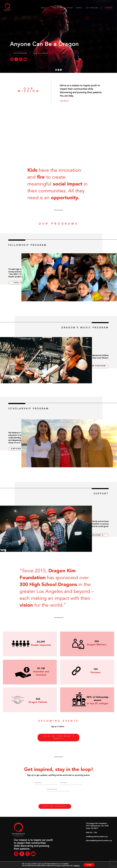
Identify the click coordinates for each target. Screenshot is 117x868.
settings (77, 866)
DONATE (109, 8)
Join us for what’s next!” (59, 738)
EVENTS (79, 8)
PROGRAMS (58, 8)
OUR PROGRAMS (20, 53)
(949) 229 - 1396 (91, 833)
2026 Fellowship (41, 53)
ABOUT (44, 8)
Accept (89, 865)
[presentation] (58, 798)
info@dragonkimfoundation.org (97, 837)
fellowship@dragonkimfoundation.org (99, 841)
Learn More (64, 101)
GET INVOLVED (92, 8)
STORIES (70, 8)
